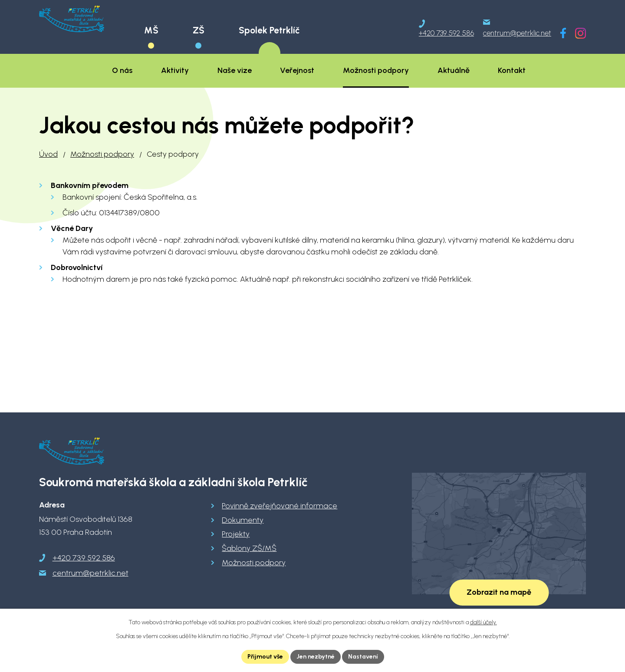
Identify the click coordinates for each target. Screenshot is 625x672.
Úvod (48, 154)
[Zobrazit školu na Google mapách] (499, 534)
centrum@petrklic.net (90, 573)
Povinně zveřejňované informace (280, 506)
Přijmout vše (265, 657)
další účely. (484, 622)
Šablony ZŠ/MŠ (249, 548)
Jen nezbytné (316, 657)
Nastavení (363, 657)
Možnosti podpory (102, 154)
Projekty (236, 534)
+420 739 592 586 (84, 558)
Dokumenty (243, 520)
